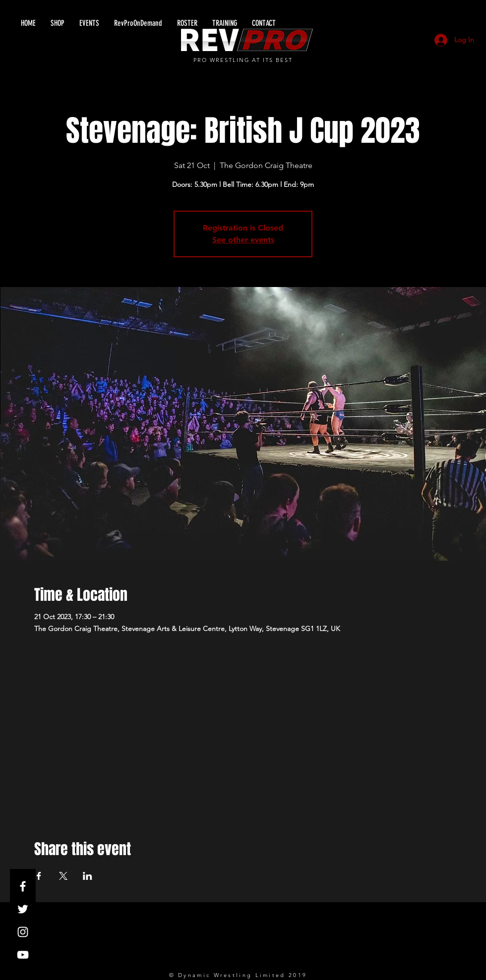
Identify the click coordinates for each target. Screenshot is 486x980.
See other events (243, 240)
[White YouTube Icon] (23, 955)
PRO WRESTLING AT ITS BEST (243, 60)
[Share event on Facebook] (39, 876)
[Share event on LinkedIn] (88, 876)
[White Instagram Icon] (23, 932)
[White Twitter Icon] (23, 909)
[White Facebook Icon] (23, 886)
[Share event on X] (63, 876)
